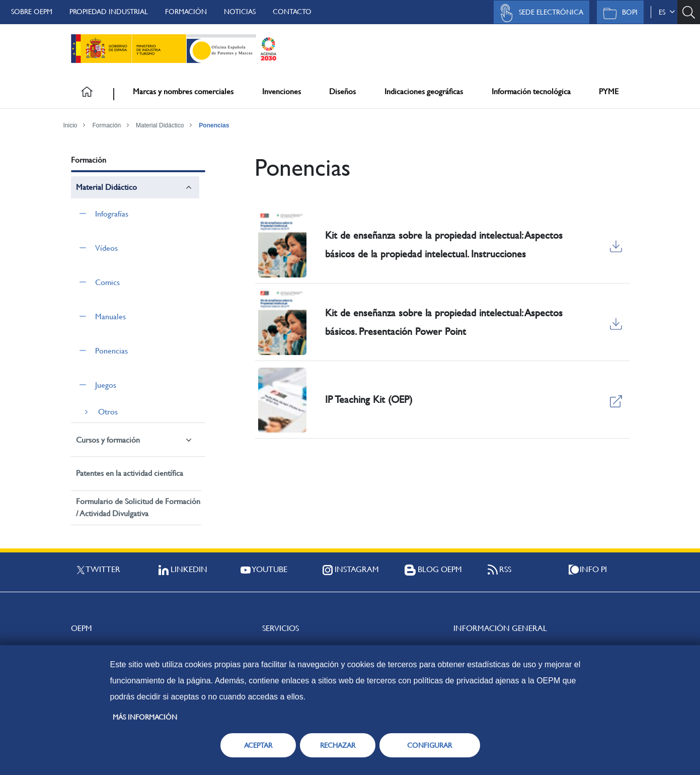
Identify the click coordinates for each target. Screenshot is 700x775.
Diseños (342, 91)
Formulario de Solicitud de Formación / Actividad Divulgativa (138, 507)
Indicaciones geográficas (424, 91)
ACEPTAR (258, 745)
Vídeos (106, 248)
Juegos (106, 385)
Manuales (110, 316)
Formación (186, 12)
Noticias (240, 12)
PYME (609, 91)
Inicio (70, 125)
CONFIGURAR (430, 745)
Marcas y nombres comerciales (183, 91)
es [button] (667, 12)
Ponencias (214, 125)
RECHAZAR (338, 745)
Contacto (292, 12)
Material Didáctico (160, 125)
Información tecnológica (531, 91)
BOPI (618, 13)
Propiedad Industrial (109, 12)
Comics (107, 282)
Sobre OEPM (32, 12)
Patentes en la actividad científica (130, 473)
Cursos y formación (108, 440)
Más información (145, 717)
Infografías (112, 214)
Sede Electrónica (539, 13)
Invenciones (282, 91)
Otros (108, 412)
